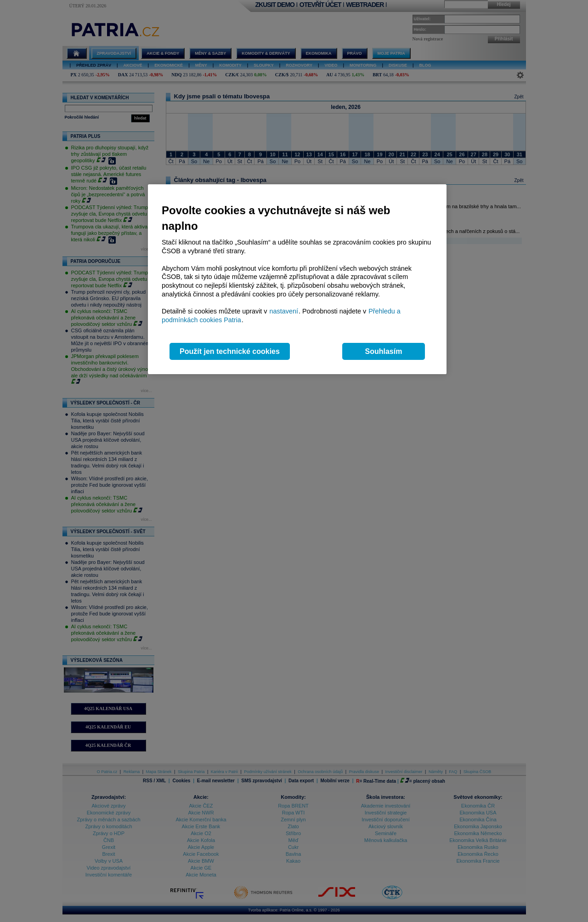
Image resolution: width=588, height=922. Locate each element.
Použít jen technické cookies (230, 351)
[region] (297, 279)
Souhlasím (384, 351)
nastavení (284, 311)
